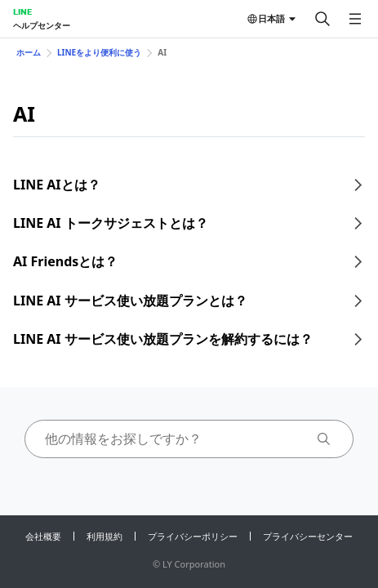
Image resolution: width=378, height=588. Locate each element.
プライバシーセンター (308, 536)
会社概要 (43, 536)
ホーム (29, 52)
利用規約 (105, 536)
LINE (22, 11)
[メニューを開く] (355, 19)
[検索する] (322, 19)
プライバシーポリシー (193, 536)
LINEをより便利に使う (99, 52)
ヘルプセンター (42, 25)
